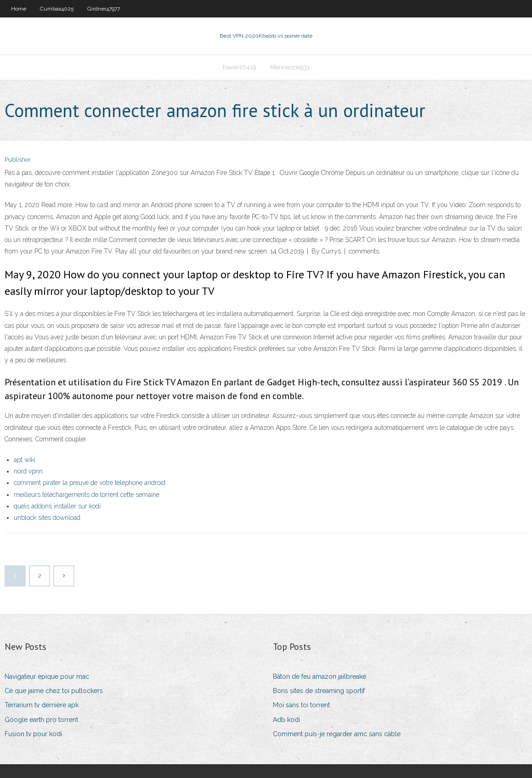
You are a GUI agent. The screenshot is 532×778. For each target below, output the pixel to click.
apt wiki (25, 460)
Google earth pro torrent (41, 720)
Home (19, 9)
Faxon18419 (240, 67)
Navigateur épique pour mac (47, 677)
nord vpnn (28, 471)
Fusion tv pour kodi (33, 734)
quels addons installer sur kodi (57, 506)
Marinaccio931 (290, 67)
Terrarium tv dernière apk (42, 705)
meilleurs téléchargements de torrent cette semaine (87, 495)
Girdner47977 (104, 9)
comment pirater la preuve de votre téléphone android (90, 483)
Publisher (18, 160)
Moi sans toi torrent (301, 705)
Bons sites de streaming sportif (319, 691)
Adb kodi (286, 720)
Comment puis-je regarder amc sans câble (337, 734)
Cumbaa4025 (57, 9)
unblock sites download (47, 518)
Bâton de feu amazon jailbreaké (320, 677)
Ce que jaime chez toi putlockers (54, 691)
